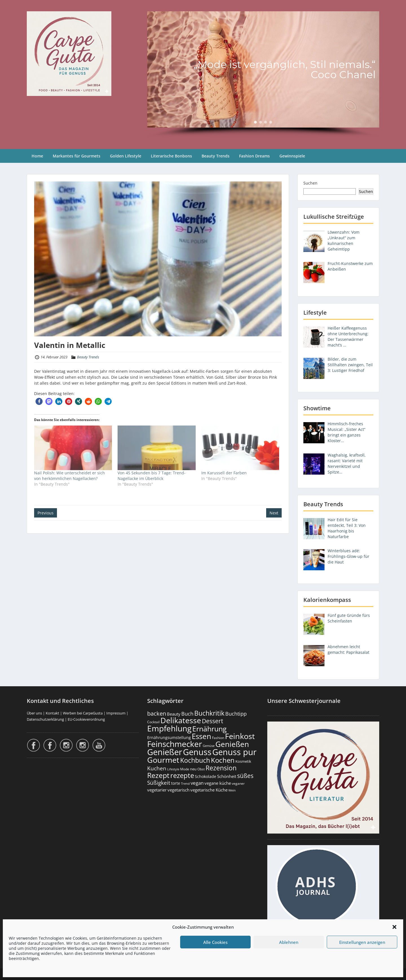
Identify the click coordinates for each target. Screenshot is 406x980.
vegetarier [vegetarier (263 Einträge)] (157, 790)
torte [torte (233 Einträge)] (176, 783)
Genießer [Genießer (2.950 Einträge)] (165, 752)
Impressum (116, 713)
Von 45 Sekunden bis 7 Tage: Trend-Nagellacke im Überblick (152, 476)
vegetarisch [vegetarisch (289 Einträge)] (178, 790)
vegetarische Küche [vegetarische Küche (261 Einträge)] (209, 790)
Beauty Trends (216, 156)
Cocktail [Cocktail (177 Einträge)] (153, 722)
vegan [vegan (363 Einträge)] (197, 783)
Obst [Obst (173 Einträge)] (201, 769)
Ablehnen (289, 942)
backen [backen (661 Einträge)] (157, 713)
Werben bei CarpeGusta (83, 713)
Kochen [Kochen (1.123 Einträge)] (223, 760)
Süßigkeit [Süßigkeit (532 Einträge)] (159, 783)
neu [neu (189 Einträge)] (193, 769)
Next (274, 513)
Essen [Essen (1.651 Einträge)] (201, 736)
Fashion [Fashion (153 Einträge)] (218, 738)
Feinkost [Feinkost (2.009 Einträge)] (240, 736)
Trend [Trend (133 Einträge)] (185, 783)
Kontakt (52, 713)
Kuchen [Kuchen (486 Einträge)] (157, 768)
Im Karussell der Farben (224, 473)
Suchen (310, 183)
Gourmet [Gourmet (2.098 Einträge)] (163, 760)
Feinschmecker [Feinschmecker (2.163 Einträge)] (175, 744)
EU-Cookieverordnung (86, 719)
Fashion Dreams (254, 156)
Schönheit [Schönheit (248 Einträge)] (227, 776)
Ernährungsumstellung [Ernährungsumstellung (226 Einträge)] (169, 737)
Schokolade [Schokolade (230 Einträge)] (206, 776)
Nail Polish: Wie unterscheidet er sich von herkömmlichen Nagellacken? (69, 476)
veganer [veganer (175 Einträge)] (238, 783)
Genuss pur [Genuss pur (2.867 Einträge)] (234, 752)
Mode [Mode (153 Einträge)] (185, 769)
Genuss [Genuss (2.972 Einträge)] (197, 752)
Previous (46, 513)
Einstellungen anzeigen (362, 942)
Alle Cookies (215, 942)
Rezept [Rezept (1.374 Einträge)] (158, 775)
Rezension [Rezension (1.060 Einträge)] (221, 768)
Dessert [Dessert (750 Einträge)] (212, 721)
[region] (263, 74)
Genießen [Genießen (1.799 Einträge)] (232, 744)
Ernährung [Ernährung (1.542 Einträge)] (209, 729)
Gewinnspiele (292, 156)
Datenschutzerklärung (45, 719)
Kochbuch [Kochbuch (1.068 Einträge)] (195, 760)
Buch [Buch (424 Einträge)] (187, 714)
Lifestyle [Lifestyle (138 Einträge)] (173, 769)
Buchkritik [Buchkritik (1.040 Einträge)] (209, 713)
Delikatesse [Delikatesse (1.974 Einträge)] (181, 720)
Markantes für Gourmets (77, 156)
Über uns (34, 713)
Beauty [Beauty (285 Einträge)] (174, 714)
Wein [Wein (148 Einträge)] (232, 790)
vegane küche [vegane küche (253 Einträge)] (218, 783)
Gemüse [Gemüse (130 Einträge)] (209, 746)
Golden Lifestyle (126, 156)
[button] (394, 927)
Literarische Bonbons (171, 156)
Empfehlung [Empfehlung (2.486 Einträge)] (169, 728)
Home (37, 156)
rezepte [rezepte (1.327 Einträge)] (182, 775)
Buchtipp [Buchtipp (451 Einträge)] (236, 714)
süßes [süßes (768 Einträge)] (245, 776)
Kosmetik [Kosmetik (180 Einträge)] (243, 761)
